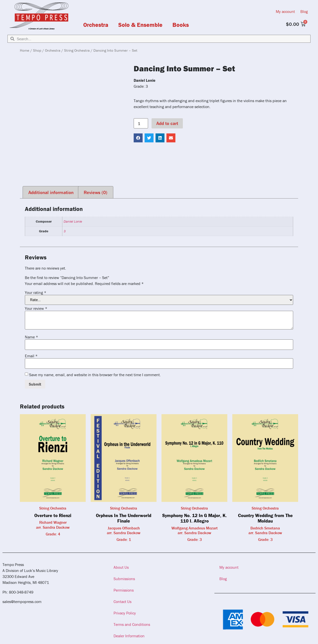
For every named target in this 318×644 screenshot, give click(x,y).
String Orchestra (77, 50)
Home (25, 50)
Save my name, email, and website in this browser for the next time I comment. (95, 375)
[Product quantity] (141, 123)
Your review (36, 308)
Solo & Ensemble (140, 25)
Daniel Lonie (73, 221)
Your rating (36, 292)
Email (31, 356)
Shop (37, 50)
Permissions (124, 590)
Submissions (124, 579)
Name (31, 337)
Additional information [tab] (51, 192)
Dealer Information (129, 636)
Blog (304, 11)
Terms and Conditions (132, 624)
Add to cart (167, 123)
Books (181, 25)
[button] (138, 138)
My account (285, 11)
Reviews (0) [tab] (96, 192)
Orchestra (96, 25)
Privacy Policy (125, 613)
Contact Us (122, 602)
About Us (121, 567)
